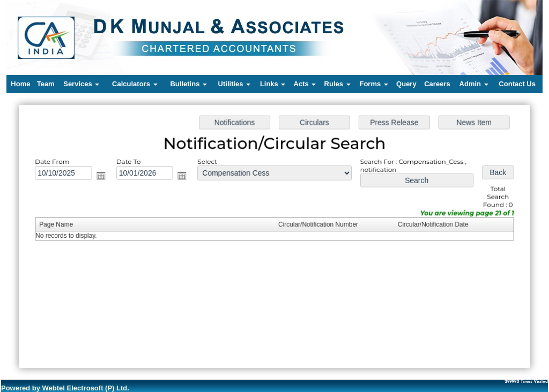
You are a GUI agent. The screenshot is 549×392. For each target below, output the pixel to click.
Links (273, 84)
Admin (474, 84)
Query (406, 84)
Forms (373, 84)
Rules (337, 84)
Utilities (235, 84)
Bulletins (188, 84)
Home (20, 84)
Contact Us (517, 84)
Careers (437, 84)
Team (46, 84)
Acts (305, 84)
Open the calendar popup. (104, 176)
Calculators (135, 84)
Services (81, 84)
